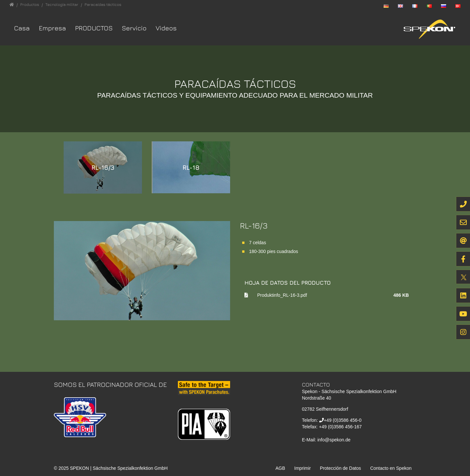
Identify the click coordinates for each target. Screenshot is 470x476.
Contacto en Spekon (391, 468)
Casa (22, 28)
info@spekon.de (334, 440)
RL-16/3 (103, 167)
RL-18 (191, 167)
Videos (166, 28)
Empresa (52, 28)
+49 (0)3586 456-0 (343, 420)
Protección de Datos (340, 468)
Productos (94, 28)
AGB (280, 468)
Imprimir (303, 468)
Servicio (134, 28)
